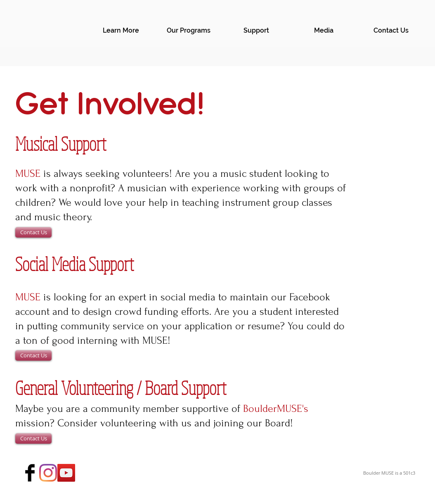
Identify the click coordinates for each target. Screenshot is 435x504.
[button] (121, 31)
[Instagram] (48, 473)
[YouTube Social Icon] (66, 473)
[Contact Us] (33, 232)
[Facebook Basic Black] (30, 473)
